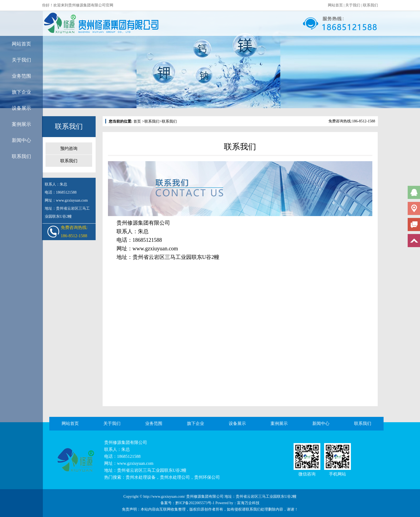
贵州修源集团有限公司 (126, 442)
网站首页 (335, 5)
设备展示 (21, 108)
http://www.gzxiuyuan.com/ (164, 497)
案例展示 (21, 124)
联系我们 (370, 5)
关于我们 (353, 5)
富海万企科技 (248, 503)
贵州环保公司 (207, 477)
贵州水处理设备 (141, 477)
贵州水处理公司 (175, 477)
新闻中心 (21, 140)
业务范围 (21, 76)
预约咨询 (69, 148)
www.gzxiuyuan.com (155, 248)
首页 (137, 121)
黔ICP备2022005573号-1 (195, 503)
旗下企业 (21, 92)
